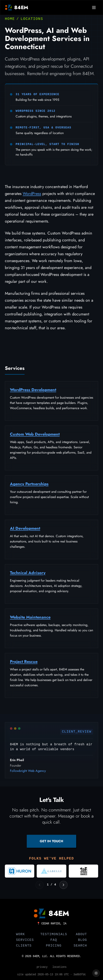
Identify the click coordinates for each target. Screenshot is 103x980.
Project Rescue (24, 663)
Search (80, 946)
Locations (32, 19)
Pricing (54, 946)
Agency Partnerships (29, 486)
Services (25, 940)
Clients (24, 946)
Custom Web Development (35, 436)
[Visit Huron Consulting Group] (20, 871)
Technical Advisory (28, 575)
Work (20, 934)
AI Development (25, 530)
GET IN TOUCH (51, 841)
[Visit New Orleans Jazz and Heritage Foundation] (83, 871)
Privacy (42, 967)
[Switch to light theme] (96, 973)
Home (10, 19)
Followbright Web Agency (28, 773)
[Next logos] (63, 885)
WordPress (32, 194)
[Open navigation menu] (94, 8)
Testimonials (54, 934)
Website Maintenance (30, 619)
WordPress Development (33, 392)
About (81, 934)
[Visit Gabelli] (51, 871)
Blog (83, 940)
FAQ (54, 940)
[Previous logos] (40, 885)
